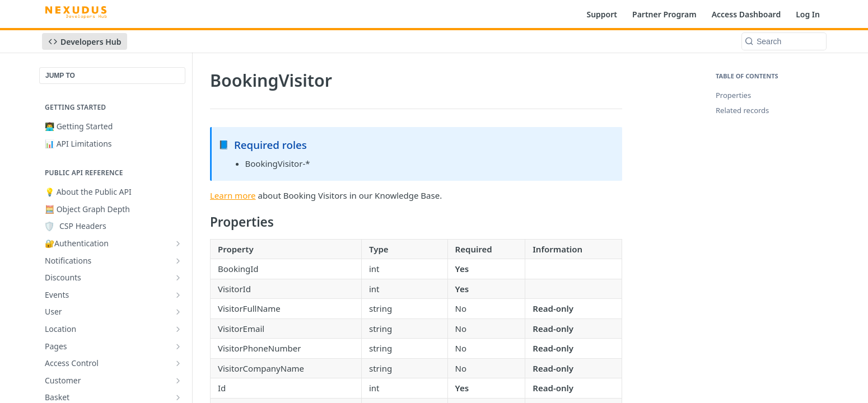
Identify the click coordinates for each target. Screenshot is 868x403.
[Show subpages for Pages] (178, 346)
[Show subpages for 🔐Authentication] (178, 243)
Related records (742, 110)
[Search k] (784, 41)
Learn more (233, 195)
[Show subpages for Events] (178, 295)
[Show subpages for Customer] (178, 381)
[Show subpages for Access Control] (178, 363)
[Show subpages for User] (178, 312)
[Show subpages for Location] (178, 329)
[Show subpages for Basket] (178, 397)
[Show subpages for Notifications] (178, 261)
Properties (733, 95)
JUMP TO (60, 76)
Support (602, 14)
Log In (808, 14)
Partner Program (664, 14)
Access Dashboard (746, 14)
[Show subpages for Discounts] (178, 278)
